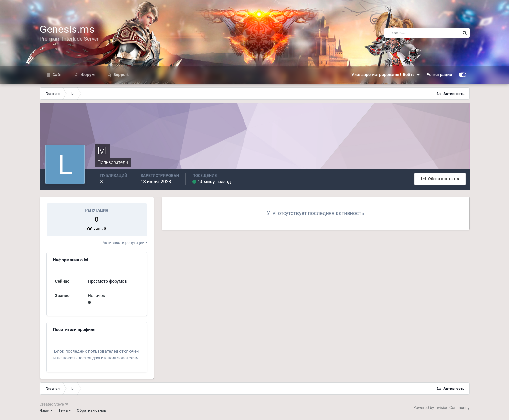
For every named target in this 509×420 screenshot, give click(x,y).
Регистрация (439, 75)
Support (120, 75)
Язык (46, 410)
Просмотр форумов (107, 281)
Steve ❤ (61, 404)
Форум (87, 75)
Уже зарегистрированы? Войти (386, 75)
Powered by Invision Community (442, 408)
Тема (65, 410)
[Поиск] (422, 33)
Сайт (57, 75)
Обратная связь (91, 410)
